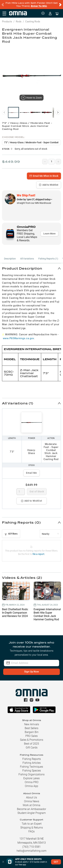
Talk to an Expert (32, 824)
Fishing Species (32, 771)
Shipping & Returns (32, 828)
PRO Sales (32, 736)
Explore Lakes (32, 778)
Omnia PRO (32, 782)
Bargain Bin (32, 732)
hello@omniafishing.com (32, 851)
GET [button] (56, 862)
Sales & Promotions (32, 740)
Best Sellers (32, 728)
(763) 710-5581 (32, 847)
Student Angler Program (32, 813)
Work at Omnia (32, 805)
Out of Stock (37, 492)
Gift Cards (32, 748)
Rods (19, 22)
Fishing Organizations (32, 774)
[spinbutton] (21, 492)
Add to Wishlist (49, 185)
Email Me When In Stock (44, 176)
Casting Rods (33, 22)
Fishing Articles (32, 763)
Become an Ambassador (32, 809)
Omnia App (32, 786)
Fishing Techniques (32, 767)
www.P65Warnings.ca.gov (18, 338)
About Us (32, 797)
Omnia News (32, 801)
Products (7, 22)
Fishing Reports (32, 759)
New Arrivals (32, 724)
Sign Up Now (32, 672)
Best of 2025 (32, 744)
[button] (32, 268)
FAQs (32, 831)
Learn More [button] (49, 234)
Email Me (32, 473)
